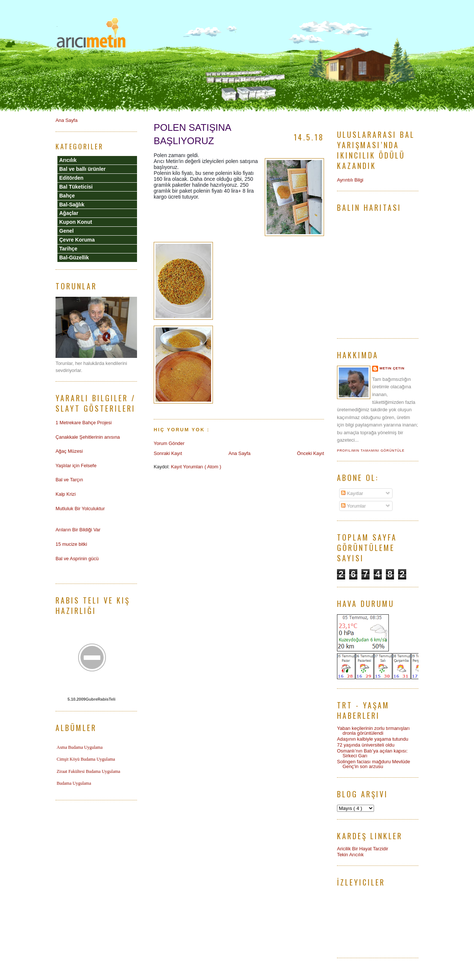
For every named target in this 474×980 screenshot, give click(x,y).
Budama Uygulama (74, 783)
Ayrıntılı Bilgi (350, 180)
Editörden (71, 178)
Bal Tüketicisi (76, 187)
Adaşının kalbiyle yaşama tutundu (373, 739)
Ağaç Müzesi (69, 451)
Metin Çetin (392, 368)
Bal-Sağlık (72, 205)
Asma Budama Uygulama (80, 747)
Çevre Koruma (77, 240)
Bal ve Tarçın (69, 480)
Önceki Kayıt (311, 453)
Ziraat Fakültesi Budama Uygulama (89, 771)
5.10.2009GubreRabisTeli (91, 699)
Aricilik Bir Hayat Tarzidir (363, 849)
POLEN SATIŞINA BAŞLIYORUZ (192, 134)
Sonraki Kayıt (168, 453)
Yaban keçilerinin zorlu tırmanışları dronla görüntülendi (373, 731)
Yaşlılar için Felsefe (76, 466)
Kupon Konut (76, 222)
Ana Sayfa (239, 453)
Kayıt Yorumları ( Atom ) (196, 467)
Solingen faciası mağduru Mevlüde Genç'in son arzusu (373, 764)
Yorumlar (353, 506)
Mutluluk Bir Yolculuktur (80, 509)
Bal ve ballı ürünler (82, 169)
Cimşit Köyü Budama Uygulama (86, 759)
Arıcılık (68, 160)
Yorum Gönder (169, 443)
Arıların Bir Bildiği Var (78, 530)
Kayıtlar (352, 493)
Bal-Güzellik (74, 258)
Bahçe (67, 196)
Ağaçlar (69, 213)
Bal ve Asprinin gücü (77, 559)
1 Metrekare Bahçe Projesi (84, 423)
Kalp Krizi (66, 494)
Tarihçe (68, 249)
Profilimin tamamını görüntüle (371, 451)
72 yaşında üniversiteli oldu (366, 745)
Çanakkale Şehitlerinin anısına (88, 437)
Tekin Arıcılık (350, 855)
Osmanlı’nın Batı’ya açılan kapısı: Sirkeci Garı (372, 753)
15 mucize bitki (71, 544)
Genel (66, 231)
